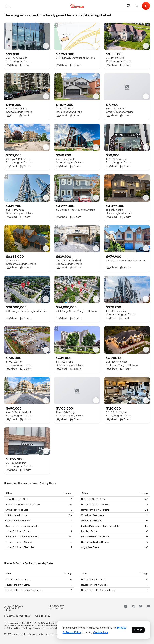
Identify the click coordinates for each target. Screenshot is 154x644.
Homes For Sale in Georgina (95, 510)
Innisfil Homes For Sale (16, 515)
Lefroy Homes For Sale (17, 499)
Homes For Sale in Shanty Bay (20, 547)
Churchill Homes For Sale (18, 521)
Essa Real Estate (89, 531)
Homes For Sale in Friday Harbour (22, 537)
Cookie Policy (43, 616)
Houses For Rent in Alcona (18, 579)
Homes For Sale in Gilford (18, 531)
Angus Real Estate (90, 547)
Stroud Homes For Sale (17, 510)
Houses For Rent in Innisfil (93, 579)
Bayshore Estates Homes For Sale (22, 526)
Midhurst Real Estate (91, 521)
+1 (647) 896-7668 (57, 606)
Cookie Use (101, 632)
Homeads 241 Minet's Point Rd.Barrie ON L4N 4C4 (13, 608)
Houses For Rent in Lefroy (18, 585)
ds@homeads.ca (56, 609)
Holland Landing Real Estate (95, 542)
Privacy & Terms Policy (17, 616)
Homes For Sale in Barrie (93, 499)
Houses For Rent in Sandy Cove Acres (24, 590)
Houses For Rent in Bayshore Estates (99, 590)
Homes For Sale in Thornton (95, 505)
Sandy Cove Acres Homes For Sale (23, 505)
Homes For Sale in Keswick (19, 542)
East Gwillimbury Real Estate (95, 537)
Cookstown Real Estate (93, 515)
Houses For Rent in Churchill (95, 585)
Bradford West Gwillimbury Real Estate (100, 526)
